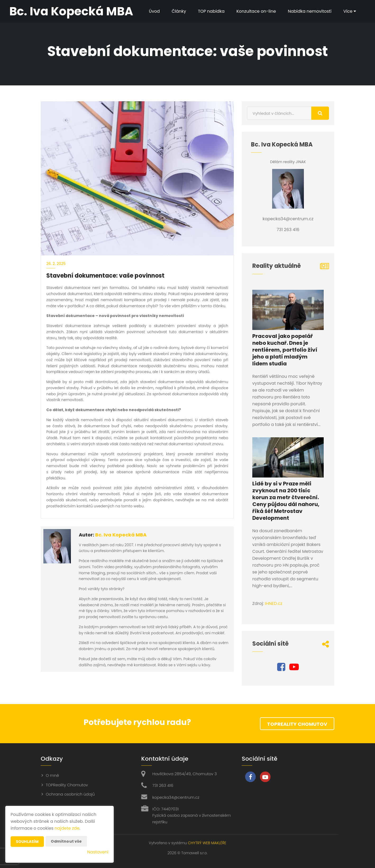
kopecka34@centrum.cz (176, 797)
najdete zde (67, 828)
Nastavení (98, 852)
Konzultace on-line (256, 11)
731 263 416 (163, 785)
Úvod (154, 11)
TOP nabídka (211, 11)
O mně (52, 775)
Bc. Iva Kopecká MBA (121, 535)
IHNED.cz (273, 603)
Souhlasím (27, 842)
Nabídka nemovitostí (310, 11)
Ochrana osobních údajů (70, 794)
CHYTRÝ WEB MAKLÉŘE (207, 843)
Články (179, 11)
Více (350, 11)
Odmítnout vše (66, 841)
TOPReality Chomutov (297, 724)
